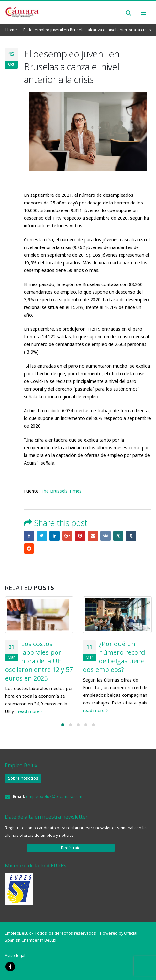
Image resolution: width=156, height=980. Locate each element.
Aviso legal (15, 956)
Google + (67, 536)
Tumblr (131, 536)
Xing (118, 536)
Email (93, 536)
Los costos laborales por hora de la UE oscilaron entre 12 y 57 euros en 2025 (39, 661)
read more (30, 711)
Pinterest (80, 536)
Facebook (29, 536)
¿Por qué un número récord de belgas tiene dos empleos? (114, 657)
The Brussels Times (61, 491)
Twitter (42, 536)
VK (106, 536)
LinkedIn (55, 536)
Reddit (29, 549)
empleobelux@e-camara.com (54, 796)
